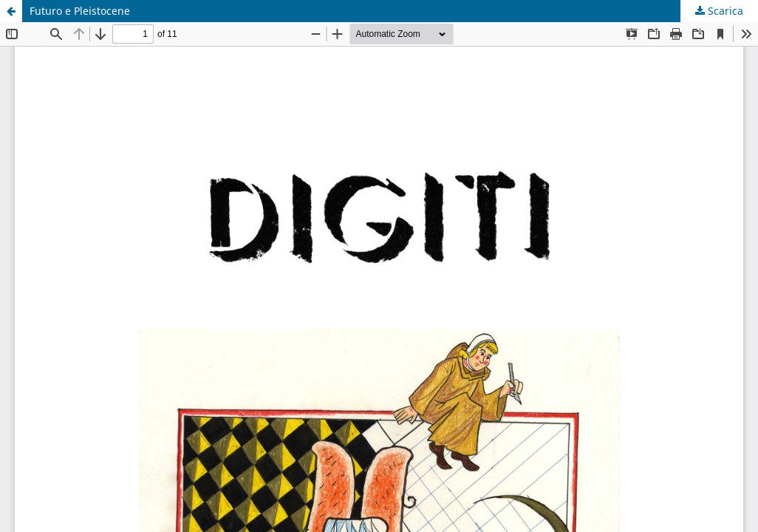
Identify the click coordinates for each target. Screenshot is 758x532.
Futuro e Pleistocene (80, 11)
